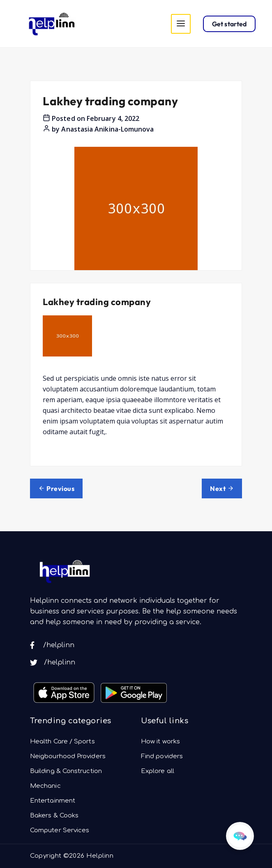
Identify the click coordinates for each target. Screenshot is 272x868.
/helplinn (52, 645)
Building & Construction (66, 771)
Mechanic (45, 786)
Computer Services (60, 830)
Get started (229, 24)
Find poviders (162, 756)
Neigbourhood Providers (68, 756)
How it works (160, 742)
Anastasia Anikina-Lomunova (107, 129)
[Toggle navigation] (181, 24)
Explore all (158, 771)
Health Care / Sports (62, 742)
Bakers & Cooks (54, 816)
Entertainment (53, 801)
